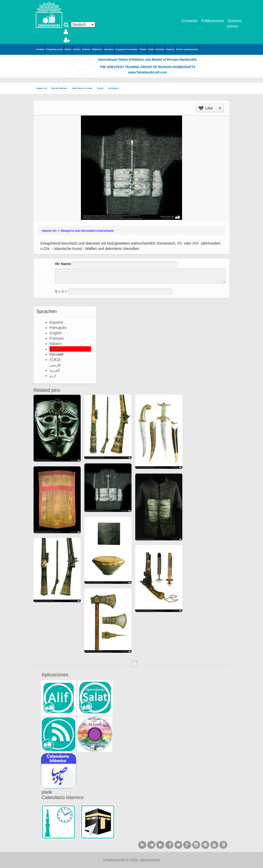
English (56, 333)
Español (56, 322)
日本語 (55, 360)
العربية (55, 370)
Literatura (109, 49)
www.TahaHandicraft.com (147, 72)
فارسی (55, 365)
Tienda (143, 49)
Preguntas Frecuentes (126, 49)
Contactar (190, 21)
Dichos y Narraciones (187, 49)
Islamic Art (43, 89)
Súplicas (170, 49)
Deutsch (56, 349)
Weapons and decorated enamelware (87, 231)
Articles (77, 49)
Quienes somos (234, 23)
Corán (151, 49)
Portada (40, 49)
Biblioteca (97, 49)
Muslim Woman (61, 89)
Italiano (56, 344)
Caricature (113, 88)
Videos (68, 49)
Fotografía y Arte (54, 49)
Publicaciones (213, 21)
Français (57, 338)
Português (58, 328)
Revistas (160, 49)
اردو (53, 376)
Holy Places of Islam (84, 89)
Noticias (86, 49)
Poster (102, 89)
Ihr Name (63, 264)
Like (210, 108)
